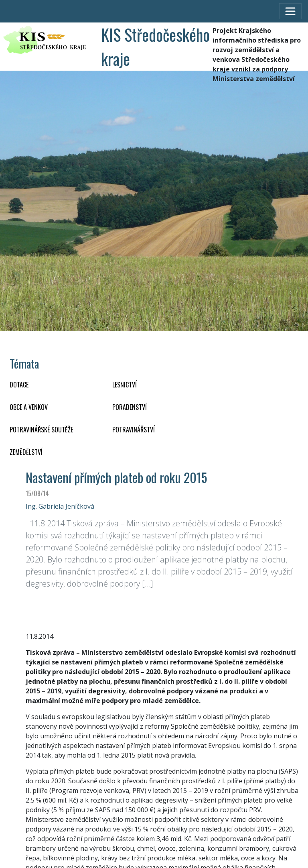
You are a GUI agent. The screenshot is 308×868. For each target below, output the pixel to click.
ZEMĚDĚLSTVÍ (26, 452)
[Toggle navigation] (290, 11)
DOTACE (19, 385)
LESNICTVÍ (125, 385)
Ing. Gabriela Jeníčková (60, 506)
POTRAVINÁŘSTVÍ (134, 430)
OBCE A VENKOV (29, 407)
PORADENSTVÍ (130, 407)
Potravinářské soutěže (41, 430)
